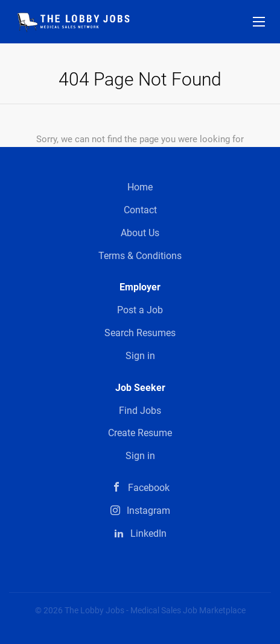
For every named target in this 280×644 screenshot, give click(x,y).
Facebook (149, 488)
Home (140, 187)
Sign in (140, 356)
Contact (140, 210)
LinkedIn (148, 533)
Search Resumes (140, 333)
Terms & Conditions (140, 256)
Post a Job (140, 310)
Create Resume (140, 433)
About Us (140, 233)
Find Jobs (140, 411)
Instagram (148, 511)
